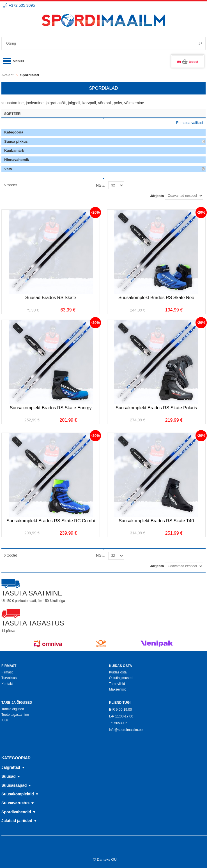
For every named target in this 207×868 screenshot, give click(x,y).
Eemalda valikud (189, 123)
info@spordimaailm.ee (126, 730)
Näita (100, 185)
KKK (5, 720)
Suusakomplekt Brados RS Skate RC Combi (51, 521)
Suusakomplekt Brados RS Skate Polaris (156, 408)
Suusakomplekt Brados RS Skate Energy (51, 408)
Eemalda (203, 142)
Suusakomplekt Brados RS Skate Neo (156, 298)
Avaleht (7, 75)
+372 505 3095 (22, 5)
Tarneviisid (117, 684)
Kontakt (7, 684)
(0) (188, 62)
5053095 (121, 723)
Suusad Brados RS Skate (51, 298)
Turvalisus (9, 678)
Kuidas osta (118, 672)
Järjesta (157, 196)
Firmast (7, 672)
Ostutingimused (121, 678)
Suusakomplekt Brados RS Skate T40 (156, 521)
